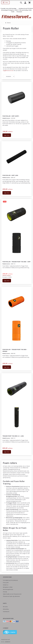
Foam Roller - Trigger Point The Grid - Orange (15, 350)
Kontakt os (6, 585)
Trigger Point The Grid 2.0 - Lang (13, 436)
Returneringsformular (8, 589)
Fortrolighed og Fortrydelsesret (10, 580)
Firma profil (6, 583)
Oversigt (5, 592)
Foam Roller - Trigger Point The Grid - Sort (16, 262)
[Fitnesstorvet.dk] (16, 17)
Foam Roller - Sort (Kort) (11, 116)
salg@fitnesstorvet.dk (8, 71)
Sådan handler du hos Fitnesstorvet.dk (12, 594)
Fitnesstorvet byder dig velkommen (11, 596)
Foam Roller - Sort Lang (10, 175)
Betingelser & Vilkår (8, 587)
